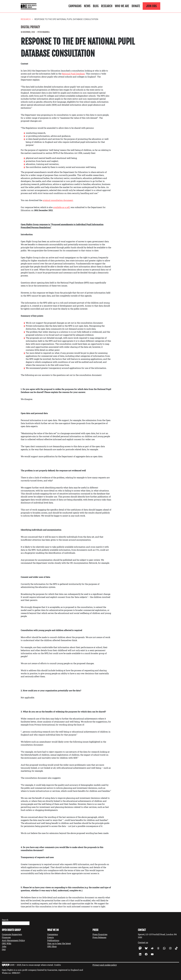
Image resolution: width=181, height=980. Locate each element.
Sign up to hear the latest (59, 943)
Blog (96, 6)
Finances (6, 937)
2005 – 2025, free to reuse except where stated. (32, 965)
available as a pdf (61, 207)
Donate (136, 6)
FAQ (4, 949)
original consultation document (58, 200)
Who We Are (122, 6)
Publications (53, 940)
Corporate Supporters (12, 934)
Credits (57, 965)
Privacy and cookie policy (105, 965)
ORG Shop (52, 946)
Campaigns (75, 6)
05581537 (16, 973)
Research (107, 6)
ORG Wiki (7, 943)
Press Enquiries (100, 934)
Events (51, 937)
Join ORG (151, 6)
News (87, 6)
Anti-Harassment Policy (13, 940)
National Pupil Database (73, 74)
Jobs (4, 946)
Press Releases (99, 937)
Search (5, 920)
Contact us (143, 942)
